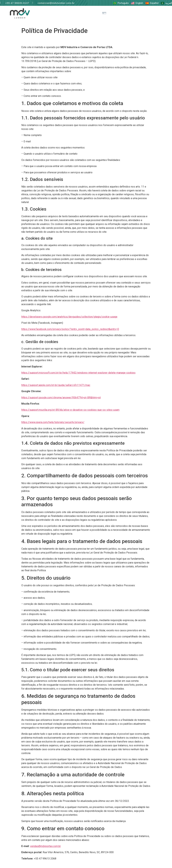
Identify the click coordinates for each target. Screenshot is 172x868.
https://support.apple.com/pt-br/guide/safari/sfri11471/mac (56, 385)
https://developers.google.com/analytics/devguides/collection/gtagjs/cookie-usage (69, 317)
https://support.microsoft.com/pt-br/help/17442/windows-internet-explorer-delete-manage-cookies (78, 373)
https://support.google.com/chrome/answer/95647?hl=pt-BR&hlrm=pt (61, 397)
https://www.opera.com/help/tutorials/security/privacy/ (53, 422)
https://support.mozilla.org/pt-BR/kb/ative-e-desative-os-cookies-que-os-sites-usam (70, 410)
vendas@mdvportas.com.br (45, 846)
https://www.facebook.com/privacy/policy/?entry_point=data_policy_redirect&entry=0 (70, 329)
